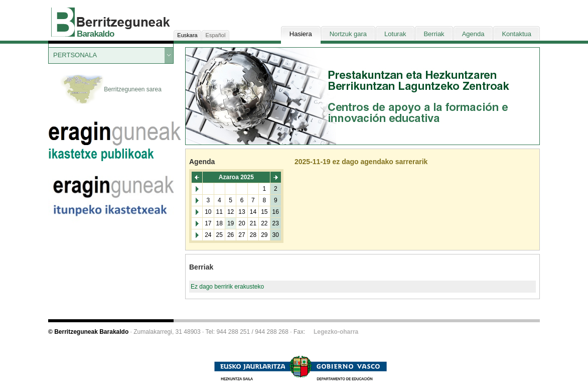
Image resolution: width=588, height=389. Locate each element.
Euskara (187, 35)
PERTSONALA (75, 55)
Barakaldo (96, 34)
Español (216, 35)
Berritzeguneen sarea (111, 90)
